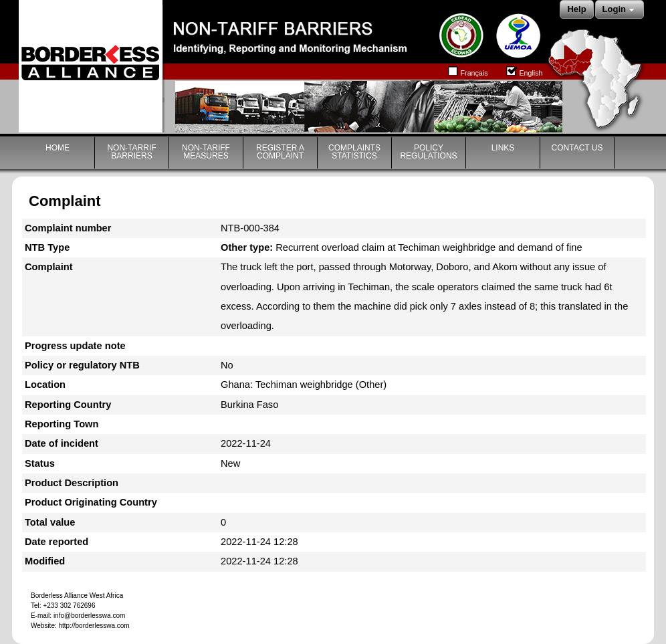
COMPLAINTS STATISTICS (354, 152)
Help (576, 9)
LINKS (503, 148)
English (524, 70)
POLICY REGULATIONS (428, 152)
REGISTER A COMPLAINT (280, 152)
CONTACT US (577, 148)
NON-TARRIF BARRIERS (131, 152)
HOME (58, 148)
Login (620, 10)
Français (468, 70)
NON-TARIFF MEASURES (206, 152)
